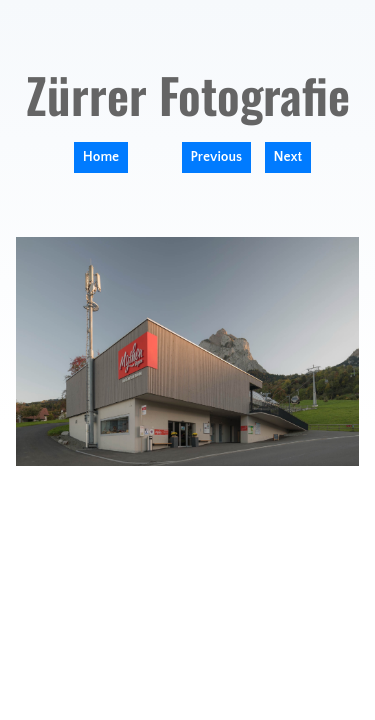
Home (101, 157)
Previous (217, 157)
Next (288, 157)
